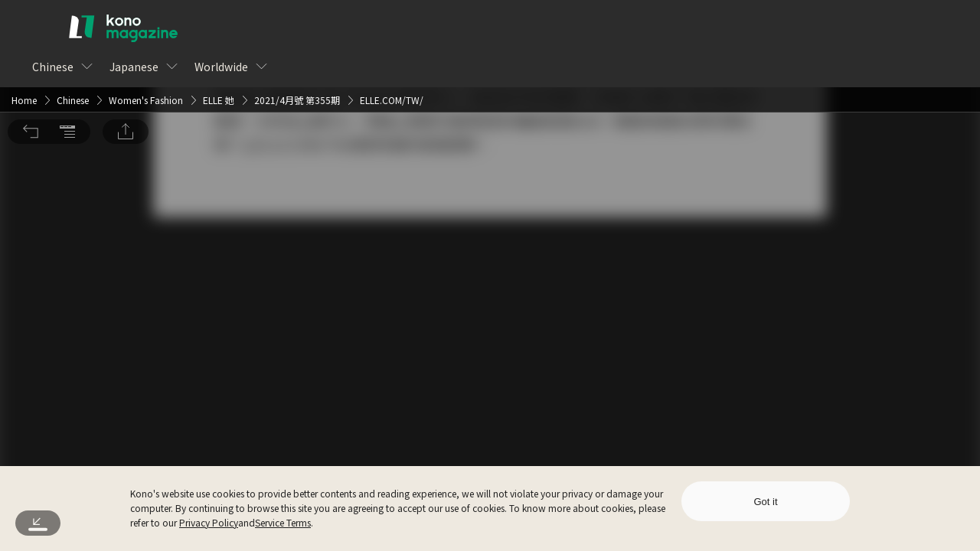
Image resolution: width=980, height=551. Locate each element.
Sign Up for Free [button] (573, 305)
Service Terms (283, 522)
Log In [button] (465, 305)
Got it (765, 502)
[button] (31, 28)
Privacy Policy (209, 522)
